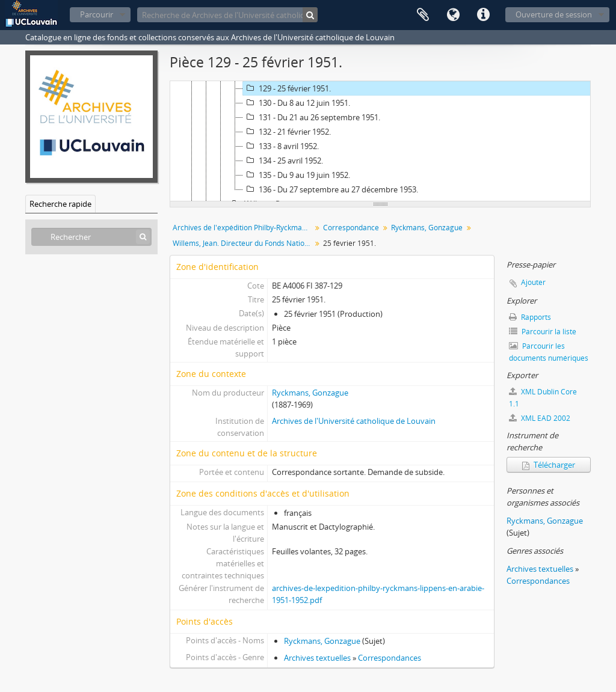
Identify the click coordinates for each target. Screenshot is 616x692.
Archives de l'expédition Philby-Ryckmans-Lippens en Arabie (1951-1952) (243, 228)
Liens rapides (483, 15)
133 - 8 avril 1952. (281, 146)
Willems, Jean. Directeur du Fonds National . (243, 243)
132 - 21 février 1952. (287, 132)
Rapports (530, 317)
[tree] (380, 141)
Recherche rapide (60, 204)
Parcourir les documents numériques (549, 352)
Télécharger (549, 465)
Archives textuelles (317, 658)
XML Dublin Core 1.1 (543, 398)
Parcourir (97, 14)
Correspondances (390, 658)
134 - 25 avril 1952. (283, 161)
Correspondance (351, 228)
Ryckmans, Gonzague (427, 228)
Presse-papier (423, 15)
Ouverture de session (554, 14)
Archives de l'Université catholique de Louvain (354, 421)
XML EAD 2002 (540, 418)
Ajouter (533, 282)
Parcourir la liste (543, 332)
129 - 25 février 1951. (287, 88)
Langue (453, 15)
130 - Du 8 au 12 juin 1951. (297, 103)
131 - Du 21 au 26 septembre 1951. (312, 117)
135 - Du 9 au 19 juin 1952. (297, 175)
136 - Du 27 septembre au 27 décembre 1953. (331, 189)
